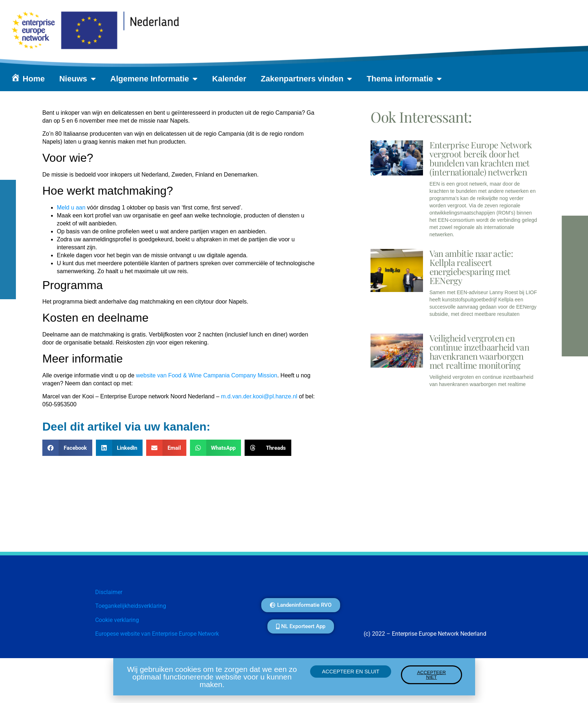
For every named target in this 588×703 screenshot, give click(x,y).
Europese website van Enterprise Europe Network (157, 634)
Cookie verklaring (117, 620)
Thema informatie (404, 79)
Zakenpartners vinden (307, 79)
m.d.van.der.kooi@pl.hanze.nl (259, 396)
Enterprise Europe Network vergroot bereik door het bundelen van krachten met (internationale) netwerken (481, 158)
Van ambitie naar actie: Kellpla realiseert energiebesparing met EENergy (471, 267)
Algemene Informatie (154, 79)
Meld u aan (71, 207)
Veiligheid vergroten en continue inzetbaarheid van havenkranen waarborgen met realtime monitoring (479, 351)
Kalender (229, 79)
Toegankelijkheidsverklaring (131, 606)
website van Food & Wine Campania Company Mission (207, 375)
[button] (67, 448)
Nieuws (78, 79)
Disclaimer (109, 592)
